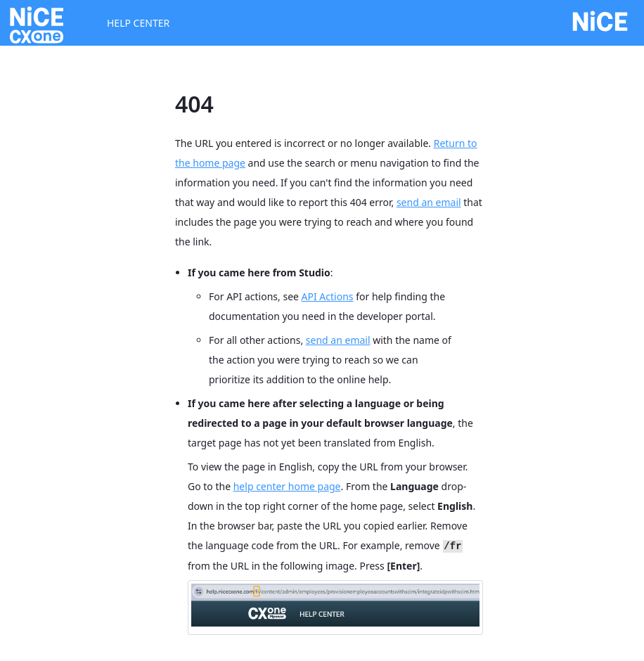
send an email (429, 202)
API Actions (328, 296)
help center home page (287, 486)
